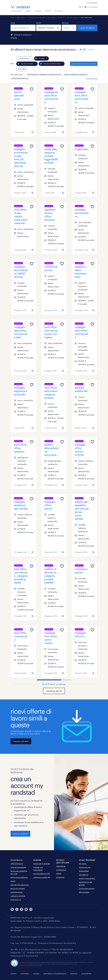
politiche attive (17, 892)
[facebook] (22, 909)
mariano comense (72, 17)
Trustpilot (10, 915)
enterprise (60, 877)
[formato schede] (84, 49)
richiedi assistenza (92, 3)
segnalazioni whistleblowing (55, 973)
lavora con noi (85, 867)
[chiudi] (58, 28)
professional (61, 870)
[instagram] (31, 909)
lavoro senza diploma (19, 877)
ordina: (91, 49)
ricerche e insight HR (42, 877)
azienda (39, 11)
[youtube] (26, 909)
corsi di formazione (18, 867)
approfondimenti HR (42, 874)
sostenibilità (84, 871)
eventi (13, 881)
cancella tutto (92, 78)
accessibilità (86, 973)
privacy (13, 973)
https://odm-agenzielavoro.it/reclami (31, 966)
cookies (36, 973)
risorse (49, 11)
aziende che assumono (20, 885)
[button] (60, 75)
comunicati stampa (87, 888)
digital (59, 873)
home (12, 17)
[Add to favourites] (32, 89)
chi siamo (59, 11)
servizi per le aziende (42, 864)
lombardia (61, 17)
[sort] (95, 48)
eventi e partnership (87, 878)
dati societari (84, 892)
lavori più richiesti (18, 888)
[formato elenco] (81, 49)
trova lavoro (17, 11)
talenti (29, 11)
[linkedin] (12, 909)
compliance (84, 875)
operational (61, 866)
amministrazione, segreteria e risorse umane (42, 17)
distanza (65, 23)
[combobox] (23, 28)
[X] (17, 909)
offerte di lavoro (21, 17)
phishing (74, 973)
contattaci (25, 973)
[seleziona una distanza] (69, 28)
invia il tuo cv (16, 899)
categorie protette (18, 896)
